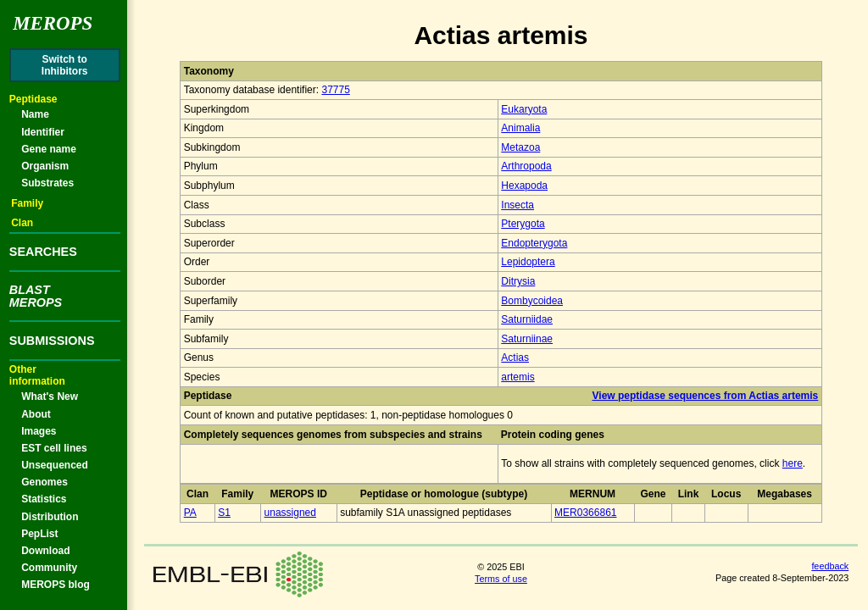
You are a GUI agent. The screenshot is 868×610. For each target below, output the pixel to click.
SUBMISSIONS (52, 341)
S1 (224, 513)
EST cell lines (54, 448)
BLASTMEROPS (36, 296)
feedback (830, 566)
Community (49, 568)
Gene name (49, 149)
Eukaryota (524, 109)
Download (45, 551)
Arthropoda (526, 166)
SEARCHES (43, 252)
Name (35, 114)
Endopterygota (534, 243)
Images (39, 431)
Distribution (50, 517)
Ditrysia (518, 281)
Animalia (520, 128)
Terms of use (501, 579)
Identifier (43, 132)
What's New (50, 396)
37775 (335, 90)
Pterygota (523, 224)
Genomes (45, 482)
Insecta (517, 205)
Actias (515, 358)
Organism (45, 166)
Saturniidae (527, 319)
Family (27, 203)
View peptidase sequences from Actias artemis (706, 396)
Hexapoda (524, 186)
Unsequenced (55, 465)
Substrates (47, 183)
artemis (517, 377)
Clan (22, 223)
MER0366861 (585, 513)
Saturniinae (527, 339)
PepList (39, 534)
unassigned (290, 513)
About (36, 414)
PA (190, 513)
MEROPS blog (56, 585)
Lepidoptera (528, 262)
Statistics (44, 499)
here (793, 463)
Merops (53, 23)
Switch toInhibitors (65, 65)
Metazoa (520, 147)
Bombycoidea (532, 301)
